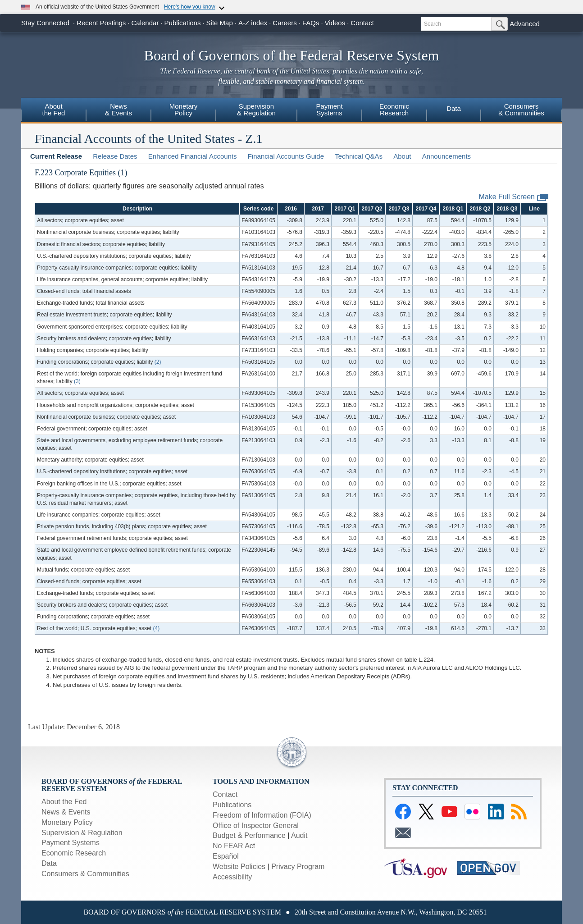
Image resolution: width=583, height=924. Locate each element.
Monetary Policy (67, 822)
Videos (335, 23)
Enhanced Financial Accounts (193, 156)
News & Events (66, 812)
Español (226, 856)
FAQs (311, 23)
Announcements (446, 156)
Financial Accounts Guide (286, 156)
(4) (156, 628)
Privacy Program (298, 867)
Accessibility (232, 877)
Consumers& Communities (521, 110)
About (402, 156)
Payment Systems (71, 843)
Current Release (56, 156)
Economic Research (74, 853)
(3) (77, 381)
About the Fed (64, 802)
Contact (362, 23)
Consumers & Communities (85, 874)
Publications (183, 23)
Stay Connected (45, 23)
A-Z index (253, 23)
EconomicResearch (394, 110)
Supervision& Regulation (256, 110)
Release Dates (115, 156)
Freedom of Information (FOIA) (262, 815)
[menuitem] (54, 111)
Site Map (220, 23)
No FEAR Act (234, 846)
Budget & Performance (249, 835)
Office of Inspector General (256, 826)
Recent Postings (101, 23)
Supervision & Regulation (82, 833)
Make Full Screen (514, 197)
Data (454, 108)
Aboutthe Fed (54, 110)
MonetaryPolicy (184, 110)
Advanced (525, 24)
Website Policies (239, 867)
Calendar (145, 23)
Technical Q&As (359, 156)
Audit (299, 835)
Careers (285, 23)
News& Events (118, 110)
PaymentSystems (329, 110)
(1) (123, 173)
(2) (158, 362)
